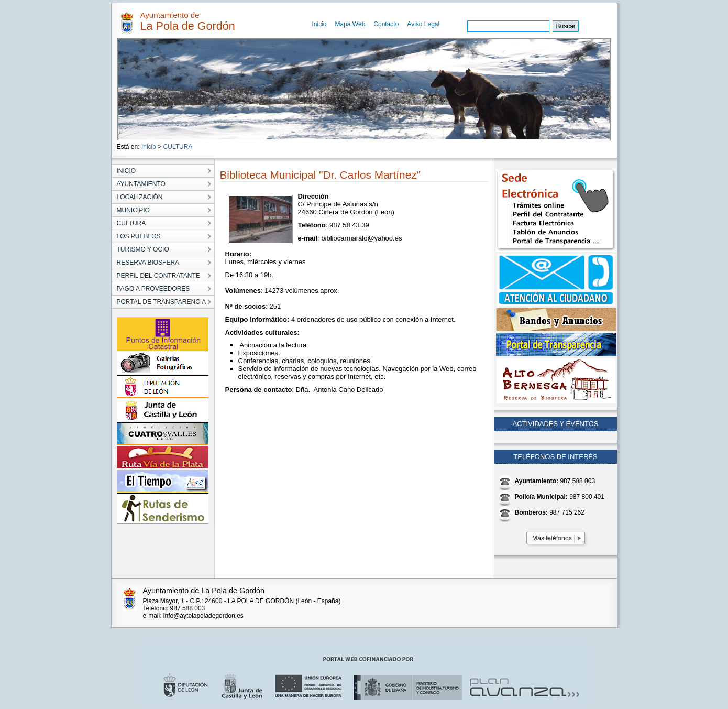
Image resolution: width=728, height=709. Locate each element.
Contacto (386, 24)
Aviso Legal (423, 24)
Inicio (319, 24)
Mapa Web (350, 24)
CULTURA (178, 147)
